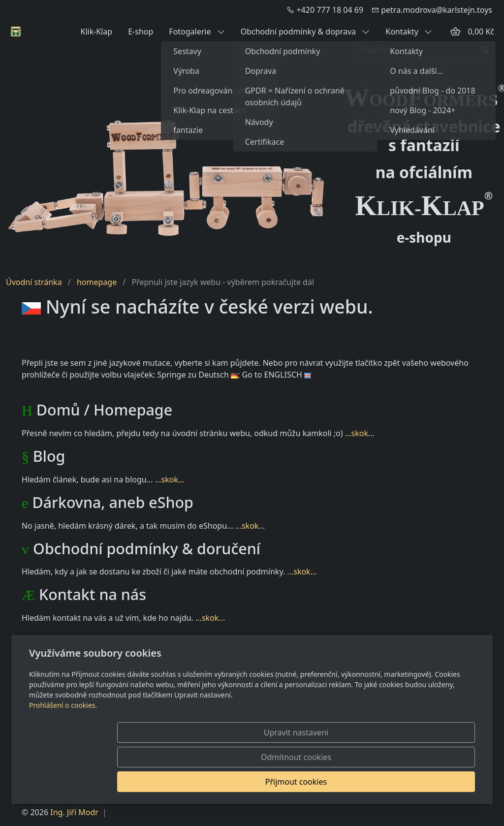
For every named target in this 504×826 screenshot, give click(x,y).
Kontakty (409, 32)
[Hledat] (485, 50)
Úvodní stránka (34, 282)
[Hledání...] (415, 50)
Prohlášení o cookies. (63, 754)
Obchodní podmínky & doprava (305, 32)
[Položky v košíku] (455, 32)
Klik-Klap (96, 32)
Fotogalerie (197, 32)
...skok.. (249, 526)
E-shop (141, 32)
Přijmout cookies (427, 782)
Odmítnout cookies (330, 782)
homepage (97, 282)
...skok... (360, 433)
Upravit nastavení (231, 782)
